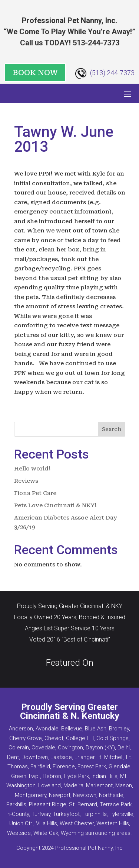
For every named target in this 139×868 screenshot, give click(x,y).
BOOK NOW (35, 73)
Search (112, 429)
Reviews (26, 481)
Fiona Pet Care (35, 493)
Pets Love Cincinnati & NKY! (55, 505)
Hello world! (32, 469)
